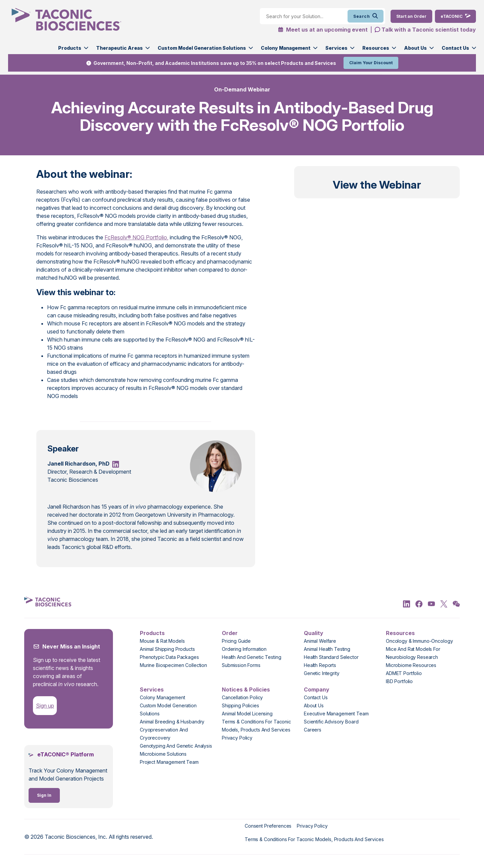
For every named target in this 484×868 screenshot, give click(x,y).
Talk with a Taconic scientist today (429, 30)
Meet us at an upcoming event (323, 30)
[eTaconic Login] (455, 16)
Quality (314, 633)
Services (336, 48)
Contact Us (455, 48)
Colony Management (286, 48)
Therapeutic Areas (119, 48)
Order (230, 633)
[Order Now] (411, 16)
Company (317, 689)
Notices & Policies (246, 689)
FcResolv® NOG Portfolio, (136, 237)
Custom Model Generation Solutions (202, 48)
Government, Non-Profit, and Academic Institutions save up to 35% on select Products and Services (215, 63)
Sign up (45, 706)
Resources (376, 48)
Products (70, 48)
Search (366, 16)
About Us (415, 48)
